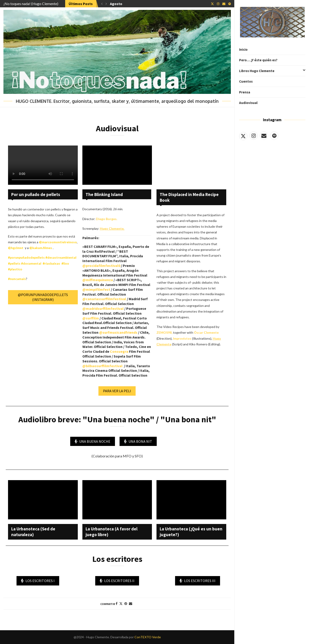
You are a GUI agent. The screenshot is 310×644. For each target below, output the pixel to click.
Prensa (245, 92)
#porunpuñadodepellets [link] (26, 257)
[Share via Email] (131, 603)
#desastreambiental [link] (61, 257)
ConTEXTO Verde (148, 637)
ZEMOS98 (164, 332)
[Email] (264, 136)
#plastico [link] (15, 269)
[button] (102, 4)
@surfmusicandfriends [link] (118, 332)
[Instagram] (254, 136)
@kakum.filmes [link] (41, 248)
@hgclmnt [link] (16, 248)
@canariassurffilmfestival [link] (104, 299)
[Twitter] (243, 136)
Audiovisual (248, 103)
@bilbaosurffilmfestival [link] (102, 366)
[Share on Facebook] (117, 603)
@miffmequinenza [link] (98, 280)
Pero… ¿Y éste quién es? (258, 60)
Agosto (116, 4)
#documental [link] (31, 263)
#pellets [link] (14, 263)
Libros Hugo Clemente (272, 71)
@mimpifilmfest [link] (96, 289)
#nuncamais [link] (17, 279)
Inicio (243, 49)
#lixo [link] (65, 263)
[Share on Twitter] (121, 603)
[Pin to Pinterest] (126, 603)
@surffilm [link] (91, 318)
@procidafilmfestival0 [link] (101, 266)
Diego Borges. (107, 219)
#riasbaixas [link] (51, 263)
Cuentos (246, 81)
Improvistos (182, 338)
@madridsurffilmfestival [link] (103, 308)
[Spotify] (274, 136)
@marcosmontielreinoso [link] (58, 242)
